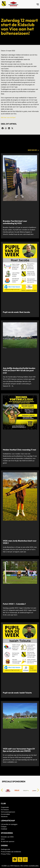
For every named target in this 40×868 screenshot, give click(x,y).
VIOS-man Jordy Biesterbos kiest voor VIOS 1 (20, 542)
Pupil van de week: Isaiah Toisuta (17, 693)
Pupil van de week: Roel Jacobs (16, 312)
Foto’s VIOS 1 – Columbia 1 (14, 604)
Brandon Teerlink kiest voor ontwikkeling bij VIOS (15, 222)
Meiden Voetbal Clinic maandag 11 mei (19, 450)
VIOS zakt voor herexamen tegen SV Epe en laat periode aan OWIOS (19, 750)
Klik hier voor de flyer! (8, 118)
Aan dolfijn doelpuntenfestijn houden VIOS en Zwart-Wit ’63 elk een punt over (19, 370)
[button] (3, 128)
